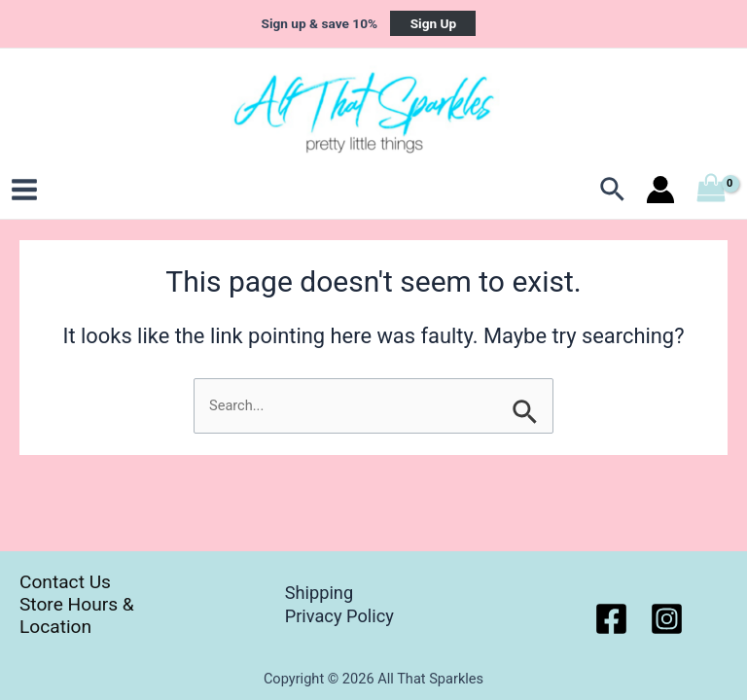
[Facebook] (611, 619)
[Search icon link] (613, 190)
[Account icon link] (660, 190)
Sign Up (434, 23)
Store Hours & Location (77, 615)
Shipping (319, 593)
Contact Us (65, 582)
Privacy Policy (339, 616)
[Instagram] (667, 619)
